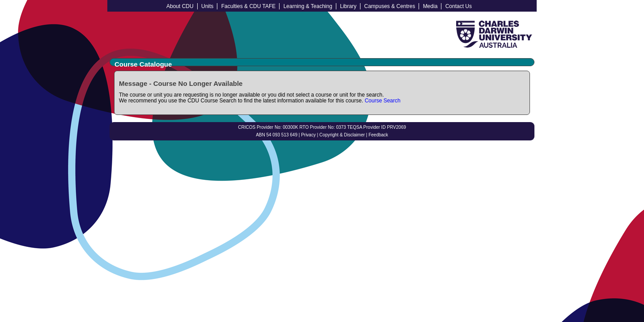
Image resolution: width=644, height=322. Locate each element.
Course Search (382, 101)
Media (430, 6)
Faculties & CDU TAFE (249, 6)
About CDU (180, 6)
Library (348, 6)
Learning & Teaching (308, 6)
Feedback (378, 135)
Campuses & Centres (390, 6)
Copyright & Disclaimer (342, 135)
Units (207, 6)
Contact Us (459, 6)
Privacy (308, 135)
